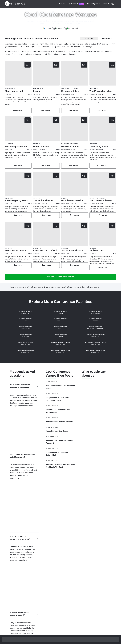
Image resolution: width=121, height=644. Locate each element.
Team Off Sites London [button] (41, 577)
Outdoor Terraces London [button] (14, 590)
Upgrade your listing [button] (97, 633)
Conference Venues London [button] (15, 570)
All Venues (20, 298)
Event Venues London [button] (41, 593)
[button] (109, 4)
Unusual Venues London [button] (41, 606)
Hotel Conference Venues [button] (14, 573)
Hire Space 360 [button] (68, 631)
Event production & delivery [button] (71, 634)
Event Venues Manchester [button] (71, 573)
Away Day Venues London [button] (42, 570)
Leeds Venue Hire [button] (96, 586)
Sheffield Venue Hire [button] (97, 606)
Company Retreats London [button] (42, 573)
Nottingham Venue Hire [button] (98, 599)
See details (18, 110)
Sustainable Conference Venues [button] (16, 583)
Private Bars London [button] (13, 596)
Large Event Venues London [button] (42, 599)
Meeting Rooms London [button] (41, 583)
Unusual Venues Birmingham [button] (72, 606)
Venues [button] (62, 4)
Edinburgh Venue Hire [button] (98, 580)
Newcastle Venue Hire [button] (98, 596)
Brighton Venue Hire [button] (97, 570)
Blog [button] (36, 633)
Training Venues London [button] (41, 586)
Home (12, 298)
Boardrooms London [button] (40, 590)
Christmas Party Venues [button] (14, 586)
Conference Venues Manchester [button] (73, 570)
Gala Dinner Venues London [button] (42, 596)
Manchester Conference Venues (68, 298)
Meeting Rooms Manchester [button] (71, 577)
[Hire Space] (15, 5)
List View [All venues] (89, 39)
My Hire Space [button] (94, 4)
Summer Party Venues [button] (13, 606)
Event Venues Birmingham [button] (71, 597)
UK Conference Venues (35, 298)
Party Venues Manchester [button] (71, 580)
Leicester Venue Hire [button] (97, 590)
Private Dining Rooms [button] (13, 599)
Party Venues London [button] (13, 593)
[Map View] (107, 39)
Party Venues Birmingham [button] (71, 603)
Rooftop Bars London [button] (13, 603)
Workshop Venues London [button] (42, 580)
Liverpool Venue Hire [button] (97, 593)
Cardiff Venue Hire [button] (97, 577)
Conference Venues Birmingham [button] (73, 593)
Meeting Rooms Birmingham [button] (71, 600)
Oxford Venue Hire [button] (97, 603)
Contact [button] (37, 630)
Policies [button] (37, 627)
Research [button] (76, 4)
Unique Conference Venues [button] (15, 580)
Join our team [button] (95, 627)
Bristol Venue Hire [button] (97, 573)
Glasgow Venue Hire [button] (97, 583)
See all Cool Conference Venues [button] (60, 288)
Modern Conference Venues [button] (15, 577)
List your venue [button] (96, 630)
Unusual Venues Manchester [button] (72, 583)
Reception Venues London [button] (42, 603)
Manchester (50, 298)
